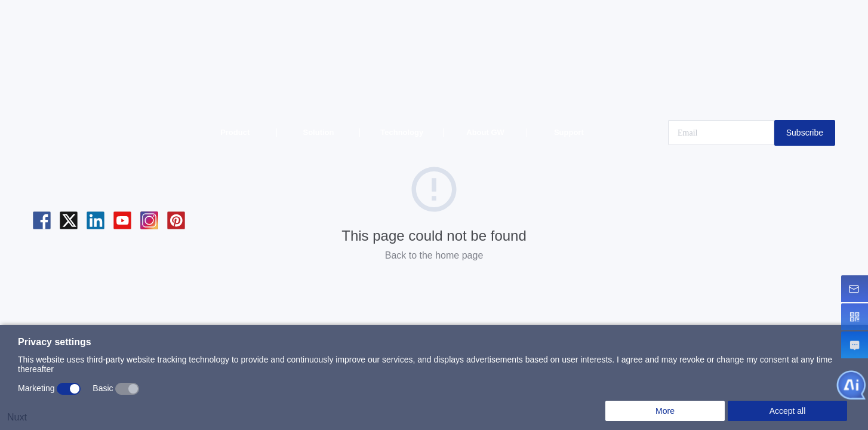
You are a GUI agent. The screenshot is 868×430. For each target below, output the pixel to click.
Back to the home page (434, 255)
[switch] (69, 389)
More (665, 411)
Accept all (788, 411)
